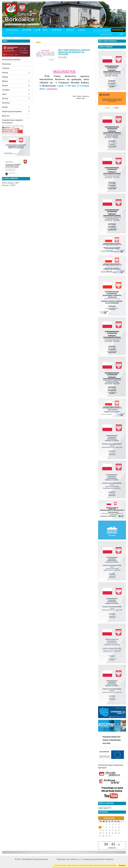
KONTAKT (70, 30)
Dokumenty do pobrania (11, 60)
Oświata (5, 77)
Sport (4, 94)
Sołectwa (6, 68)
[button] (30, 30)
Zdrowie (5, 98)
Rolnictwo (6, 103)
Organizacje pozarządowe (12, 111)
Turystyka (6, 90)
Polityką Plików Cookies (108, 865)
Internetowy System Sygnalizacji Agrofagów (111, 766)
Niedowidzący (118, 30)
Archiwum (106, 30)
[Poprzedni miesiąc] (99, 818)
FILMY (36, 30)
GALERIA (26, 30)
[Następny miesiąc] (119, 818)
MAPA (45, 30)
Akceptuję (122, 865)
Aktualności (7, 64)
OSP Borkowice (12, 30)
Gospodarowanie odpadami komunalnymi (12, 121)
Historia (5, 73)
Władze (5, 81)
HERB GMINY (57, 30)
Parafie (5, 107)
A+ (99, 30)
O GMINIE (82, 30)
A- (95, 30)
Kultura (5, 86)
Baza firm (6, 116)
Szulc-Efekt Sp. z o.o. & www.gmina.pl (81, 859)
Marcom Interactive (106, 859)
